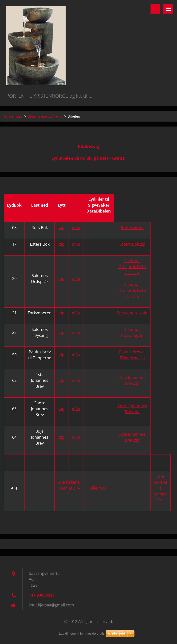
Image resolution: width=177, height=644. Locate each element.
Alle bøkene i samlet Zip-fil (69, 488)
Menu (168, 9)
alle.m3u (99, 488)
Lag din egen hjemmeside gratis (82, 633)
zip (62, 228)
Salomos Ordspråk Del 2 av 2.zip (132, 290)
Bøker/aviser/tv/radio (45, 116)
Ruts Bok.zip (132, 228)
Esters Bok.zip (132, 244)
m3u (76, 228)
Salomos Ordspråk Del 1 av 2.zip (132, 267)
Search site (155, 9)
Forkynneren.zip (132, 313)
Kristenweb (13, 116)
